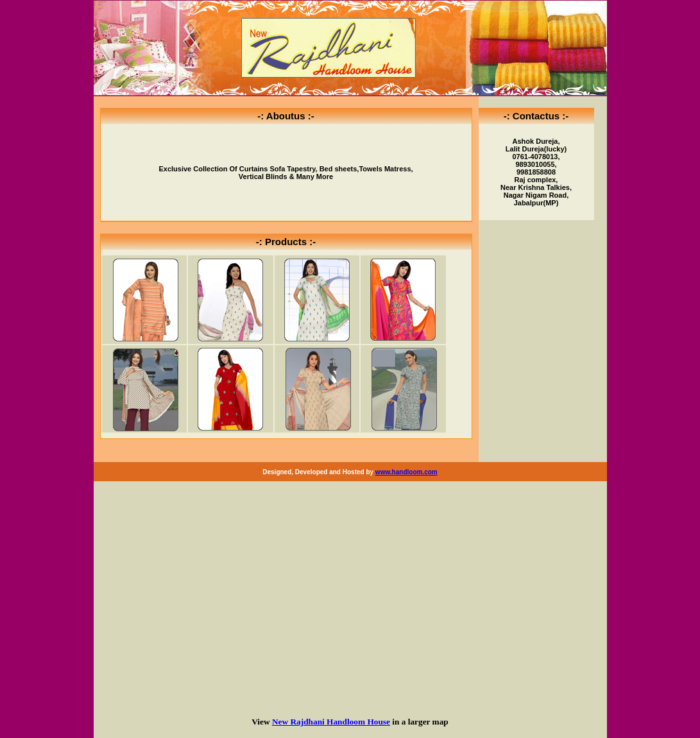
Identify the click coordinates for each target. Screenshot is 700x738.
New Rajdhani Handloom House (331, 722)
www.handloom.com (406, 472)
